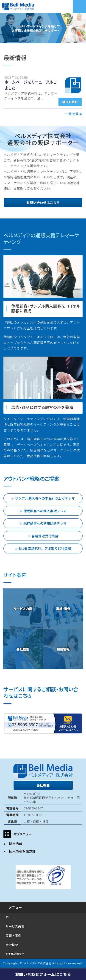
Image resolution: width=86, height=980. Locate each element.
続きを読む (70, 102)
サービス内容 (15, 926)
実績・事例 (14, 935)
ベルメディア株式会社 (38, 963)
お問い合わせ (15, 954)
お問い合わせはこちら (43, 203)
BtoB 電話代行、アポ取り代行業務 (45, 548)
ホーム (10, 917)
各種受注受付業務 (45, 536)
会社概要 (43, 785)
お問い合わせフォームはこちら (43, 974)
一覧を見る (74, 114)
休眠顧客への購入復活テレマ (45, 511)
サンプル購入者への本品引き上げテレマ (45, 498)
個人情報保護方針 (22, 851)
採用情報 (16, 844)
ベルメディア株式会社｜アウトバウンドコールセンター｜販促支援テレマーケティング (36, 6)
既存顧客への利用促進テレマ (45, 523)
